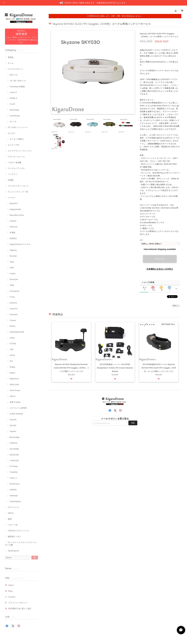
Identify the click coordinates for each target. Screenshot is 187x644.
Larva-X (13, 92)
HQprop (13, 250)
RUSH (13, 326)
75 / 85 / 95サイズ (18, 81)
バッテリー (13, 174)
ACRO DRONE (16, 414)
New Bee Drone (17, 215)
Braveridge (15, 437)
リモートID (13, 525)
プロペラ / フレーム (16, 157)
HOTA (12, 355)
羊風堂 (13, 233)
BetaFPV (14, 203)
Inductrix (14, 309)
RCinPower (15, 484)
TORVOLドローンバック (19, 531)
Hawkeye (14, 496)
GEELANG (15, 385)
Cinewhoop (15, 116)
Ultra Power (15, 390)
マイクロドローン (16, 69)
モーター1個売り (17, 139)
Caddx (13, 274)
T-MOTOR (14, 461)
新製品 (11, 57)
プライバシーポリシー (18, 603)
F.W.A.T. (13, 478)
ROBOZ (13, 238)
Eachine (13, 303)
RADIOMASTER (17, 332)
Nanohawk (14, 110)
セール (11, 63)
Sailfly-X (14, 98)
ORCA (13, 396)
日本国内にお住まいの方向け (160, 269)
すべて (145, 287)
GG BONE (14, 449)
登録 (133, 427)
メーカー (12, 198)
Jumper (13, 221)
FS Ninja (14, 466)
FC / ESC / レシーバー (18, 127)
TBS (12, 349)
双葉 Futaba (15, 402)
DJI (11, 361)
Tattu (12, 262)
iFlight (13, 367)
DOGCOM (14, 455)
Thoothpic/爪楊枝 (17, 87)
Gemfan (13, 256)
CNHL (12, 338)
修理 (10, 519)
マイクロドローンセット (18, 186)
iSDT (12, 268)
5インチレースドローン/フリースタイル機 (21, 544)
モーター (12, 133)
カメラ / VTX (14, 145)
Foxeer (13, 320)
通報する (176, 306)
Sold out (160, 259)
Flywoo (13, 431)
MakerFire (14, 379)
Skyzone (14, 227)
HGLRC (13, 420)
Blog (10, 591)
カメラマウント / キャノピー (20, 151)
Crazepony (15, 291)
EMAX (13, 373)
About (11, 585)
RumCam (14, 279)
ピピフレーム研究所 (18, 408)
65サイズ (14, 75)
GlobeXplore (15, 501)
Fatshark (14, 314)
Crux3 (12, 104)
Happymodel (15, 209)
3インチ (13, 122)
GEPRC (13, 490)
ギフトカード (14, 507)
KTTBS (13, 344)
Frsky (12, 297)
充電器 (11, 180)
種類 (141, 240)
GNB (12, 285)
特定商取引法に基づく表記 (20, 609)
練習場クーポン (15, 537)
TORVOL (14, 443)
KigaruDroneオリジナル (20, 244)
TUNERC (14, 472)
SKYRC (13, 426)
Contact (12, 597)
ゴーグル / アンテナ (16, 168)
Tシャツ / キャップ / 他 (18, 192)
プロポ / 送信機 (15, 162)
